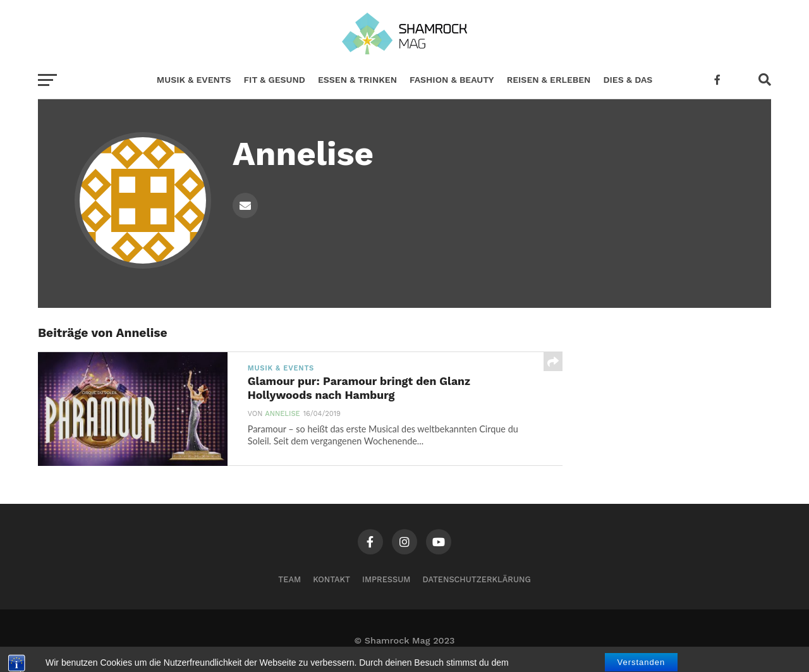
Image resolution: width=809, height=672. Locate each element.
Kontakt (332, 579)
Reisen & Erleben (549, 80)
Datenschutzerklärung (477, 579)
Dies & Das (628, 80)
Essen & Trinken (357, 80)
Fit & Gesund (275, 80)
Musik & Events (194, 80)
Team (289, 579)
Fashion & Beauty (452, 80)
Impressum (386, 579)
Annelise (282, 414)
